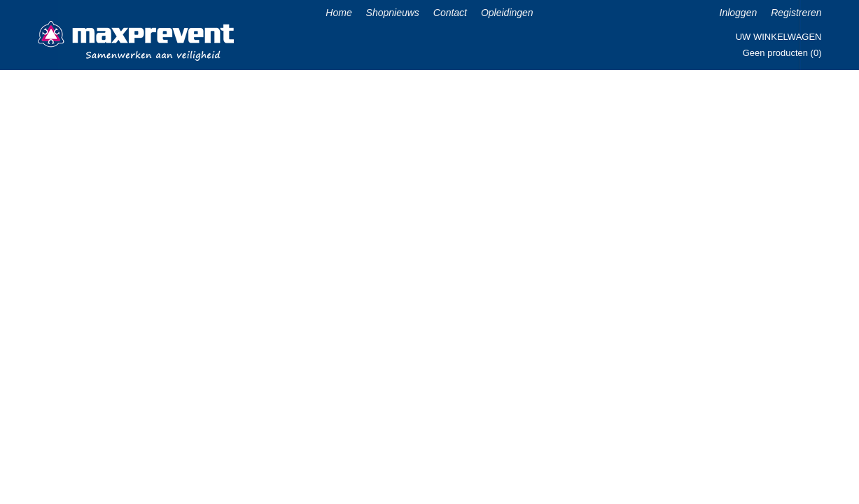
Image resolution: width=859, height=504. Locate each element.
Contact (450, 13)
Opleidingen (507, 13)
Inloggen (739, 13)
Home (338, 13)
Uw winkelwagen (779, 37)
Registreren (796, 13)
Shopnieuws (393, 13)
